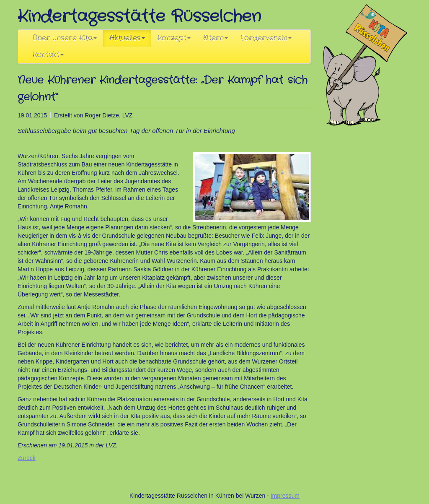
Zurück (27, 458)
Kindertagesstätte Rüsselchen (139, 17)
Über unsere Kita (65, 38)
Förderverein (266, 38)
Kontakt (48, 55)
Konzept (174, 38)
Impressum (285, 496)
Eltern (216, 38)
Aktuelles (127, 38)
